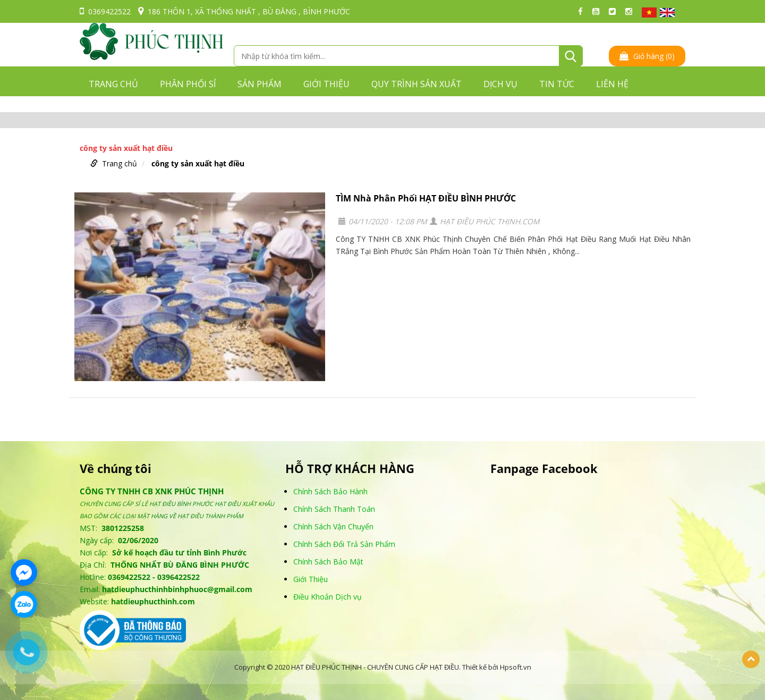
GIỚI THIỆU (326, 84)
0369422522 (105, 11)
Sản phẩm (260, 84)
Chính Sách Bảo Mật (328, 562)
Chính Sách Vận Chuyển (333, 526)
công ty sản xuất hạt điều (198, 163)
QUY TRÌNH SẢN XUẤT (416, 84)
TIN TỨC (557, 84)
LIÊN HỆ (612, 84)
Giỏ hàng (647, 56)
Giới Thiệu (311, 579)
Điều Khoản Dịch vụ (328, 597)
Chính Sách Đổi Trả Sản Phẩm (344, 544)
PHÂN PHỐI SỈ (188, 84)
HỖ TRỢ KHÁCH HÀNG (350, 469)
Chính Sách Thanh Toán (334, 509)
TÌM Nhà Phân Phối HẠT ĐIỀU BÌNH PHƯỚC (426, 198)
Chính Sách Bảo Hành (330, 491)
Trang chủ (113, 84)
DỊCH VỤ (500, 84)
